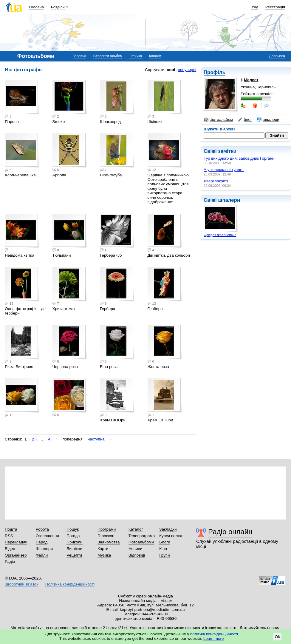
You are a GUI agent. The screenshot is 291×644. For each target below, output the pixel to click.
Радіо (10, 561)
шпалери (268, 120)
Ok (277, 637)
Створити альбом (108, 56)
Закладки (168, 529)
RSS (9, 536)
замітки (227, 151)
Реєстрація (275, 7)
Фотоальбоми (141, 542)
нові (171, 70)
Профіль (215, 72)
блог (245, 120)
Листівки (74, 549)
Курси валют (171, 536)
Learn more (214, 638)
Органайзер (16, 555)
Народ (42, 542)
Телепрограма (142, 536)
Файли (42, 555)
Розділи (58, 7)
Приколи (74, 542)
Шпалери (44, 549)
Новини (136, 549)
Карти (103, 549)
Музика (104, 555)
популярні (187, 70)
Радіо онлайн (230, 532)
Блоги (165, 542)
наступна (96, 439)
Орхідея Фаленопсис (220, 235)
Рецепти (74, 555)
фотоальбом (218, 120)
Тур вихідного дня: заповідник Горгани (239, 158)
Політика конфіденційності (70, 584)
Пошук (73, 529)
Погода (73, 536)
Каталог (136, 529)
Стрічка (136, 56)
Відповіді (137, 555)
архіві (229, 129)
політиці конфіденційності (214, 634)
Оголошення (47, 536)
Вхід (255, 7)
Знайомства (109, 542)
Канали (155, 56)
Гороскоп (106, 536)
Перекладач (16, 542)
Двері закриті (216, 181)
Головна (37, 7)
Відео (10, 549)
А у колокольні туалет (224, 170)
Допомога (277, 56)
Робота (42, 529)
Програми (107, 529)
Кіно (163, 549)
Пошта (11, 529)
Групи (164, 555)
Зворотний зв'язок (21, 584)
